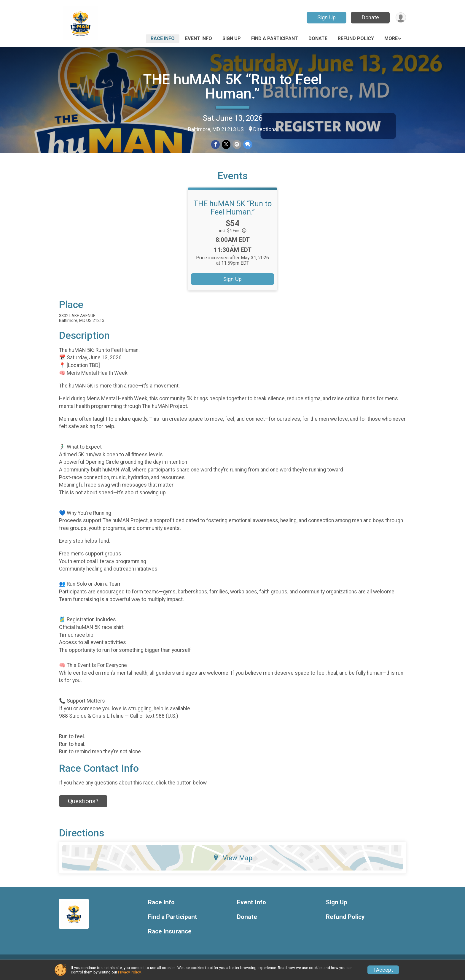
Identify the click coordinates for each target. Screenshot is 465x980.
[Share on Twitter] (226, 145)
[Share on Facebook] (216, 145)
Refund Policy (356, 38)
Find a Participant (275, 38)
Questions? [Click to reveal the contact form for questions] (83, 808)
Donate (370, 17)
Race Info (163, 38)
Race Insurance (170, 938)
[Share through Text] (247, 145)
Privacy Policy (129, 972)
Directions (265, 129)
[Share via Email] (237, 145)
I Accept (383, 970)
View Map (233, 865)
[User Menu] (400, 18)
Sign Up (326, 17)
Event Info (199, 38)
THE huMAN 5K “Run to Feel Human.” (232, 86)
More (391, 38)
